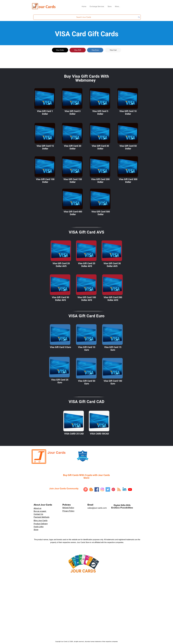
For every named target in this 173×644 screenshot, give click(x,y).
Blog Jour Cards (41, 520)
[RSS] (119, 489)
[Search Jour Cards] (84, 17)
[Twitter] (108, 489)
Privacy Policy (68, 511)
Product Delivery (41, 524)
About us (38, 508)
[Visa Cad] (113, 50)
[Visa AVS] (78, 50)
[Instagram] (102, 489)
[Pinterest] (113, 489)
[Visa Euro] (95, 50)
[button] (97, 7)
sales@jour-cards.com (97, 508)
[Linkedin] (124, 489)
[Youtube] (130, 489)
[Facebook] (97, 489)
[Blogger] (91, 489)
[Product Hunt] (86, 489)
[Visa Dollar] (60, 50)
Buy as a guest (40, 511)
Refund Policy (68, 508)
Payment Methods (42, 517)
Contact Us (38, 514)
